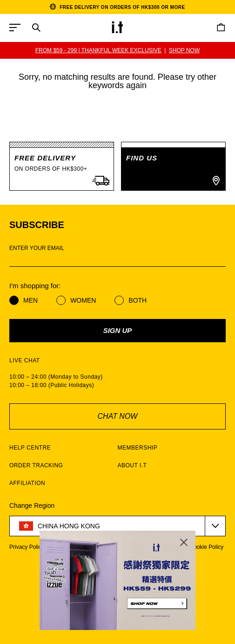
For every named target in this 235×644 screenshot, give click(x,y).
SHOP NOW (184, 50)
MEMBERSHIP (138, 448)
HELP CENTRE (30, 448)
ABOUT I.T (132, 465)
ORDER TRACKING (36, 465)
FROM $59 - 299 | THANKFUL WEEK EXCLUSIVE (98, 50)
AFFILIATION (27, 483)
